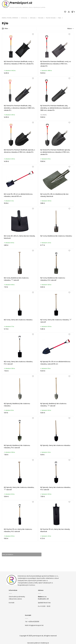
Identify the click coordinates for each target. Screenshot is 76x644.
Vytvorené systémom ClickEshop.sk (38, 643)
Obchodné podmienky (17, 597)
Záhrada (33, 18)
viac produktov (8, 554)
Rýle (60, 18)
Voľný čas (24, 18)
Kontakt (12, 603)
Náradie (41, 18)
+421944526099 (33, 622)
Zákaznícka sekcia (15, 599)
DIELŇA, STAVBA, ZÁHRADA (10, 18)
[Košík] (74, 12)
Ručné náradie (51, 18)
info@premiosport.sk (36, 625)
